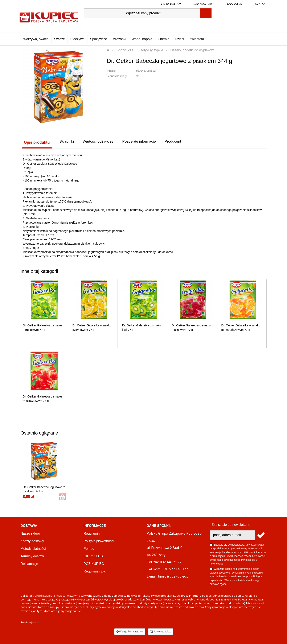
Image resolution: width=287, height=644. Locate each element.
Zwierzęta (197, 39)
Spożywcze (99, 39)
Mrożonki (119, 39)
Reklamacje (29, 563)
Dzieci (179, 39)
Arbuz (38, 622)
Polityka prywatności (99, 541)
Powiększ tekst (161, 631)
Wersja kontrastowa (130, 631)
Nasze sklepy (31, 533)
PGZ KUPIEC (94, 563)
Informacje (95, 525)
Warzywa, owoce (36, 39)
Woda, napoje (142, 39)
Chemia (163, 39)
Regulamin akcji (96, 571)
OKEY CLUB (93, 556)
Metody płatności (33, 548)
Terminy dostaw (170, 4)
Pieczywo (77, 39)
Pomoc (89, 548)
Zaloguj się (234, 4)
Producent (182, 142)
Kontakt (261, 4)
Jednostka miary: (117, 76)
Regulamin (92, 533)
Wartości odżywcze (101, 142)
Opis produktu (36, 142)
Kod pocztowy (204, 4)
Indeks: (111, 71)
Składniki (67, 142)
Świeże (60, 39)
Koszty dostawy (32, 541)
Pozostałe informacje (145, 142)
